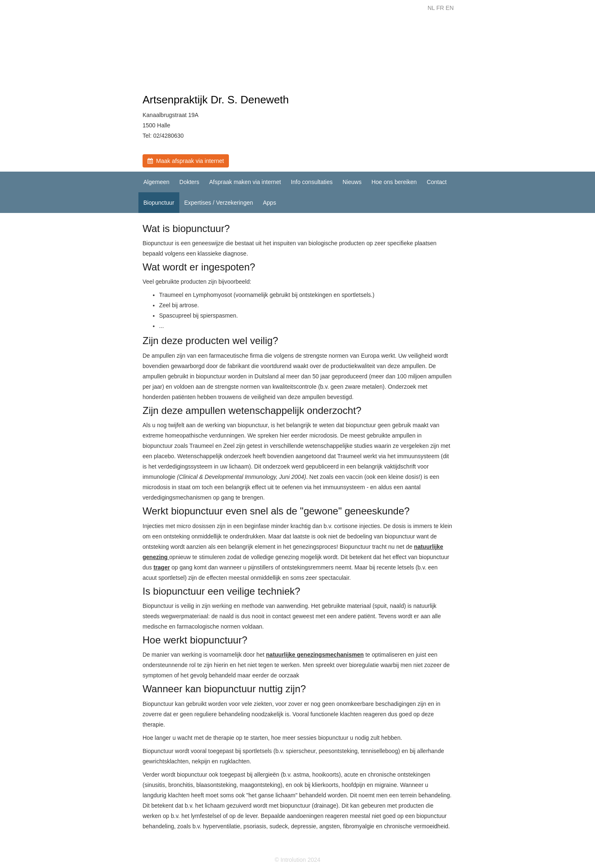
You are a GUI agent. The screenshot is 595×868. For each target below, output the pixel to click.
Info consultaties (312, 182)
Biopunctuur (159, 203)
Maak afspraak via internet (186, 161)
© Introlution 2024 (298, 860)
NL (431, 8)
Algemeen (156, 182)
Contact (437, 182)
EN (450, 8)
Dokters (189, 182)
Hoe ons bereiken (394, 182)
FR (440, 8)
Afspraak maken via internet (245, 182)
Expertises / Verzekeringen (219, 203)
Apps (269, 203)
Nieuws (352, 182)
